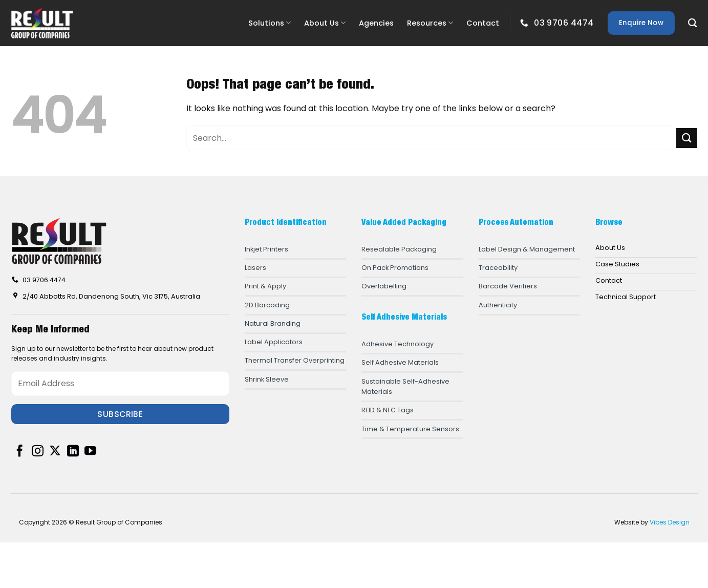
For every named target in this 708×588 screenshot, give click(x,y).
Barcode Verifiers (508, 286)
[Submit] (686, 138)
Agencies (376, 23)
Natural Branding (273, 323)
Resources (430, 23)
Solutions (270, 23)
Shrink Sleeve (267, 379)
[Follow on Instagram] (38, 452)
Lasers (255, 268)
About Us (325, 23)
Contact (483, 23)
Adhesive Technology (398, 344)
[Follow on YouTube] (90, 452)
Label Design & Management (527, 249)
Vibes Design (670, 522)
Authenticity (498, 305)
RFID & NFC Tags (388, 410)
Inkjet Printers (266, 249)
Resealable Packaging (399, 249)
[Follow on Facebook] (20, 452)
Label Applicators (274, 342)
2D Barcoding (267, 305)
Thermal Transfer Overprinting (295, 360)
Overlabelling (384, 286)
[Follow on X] (55, 452)
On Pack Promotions (395, 268)
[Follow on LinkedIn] (73, 452)
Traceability (498, 268)
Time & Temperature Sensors (410, 429)
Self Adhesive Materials (400, 362)
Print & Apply (265, 286)
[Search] (692, 23)
